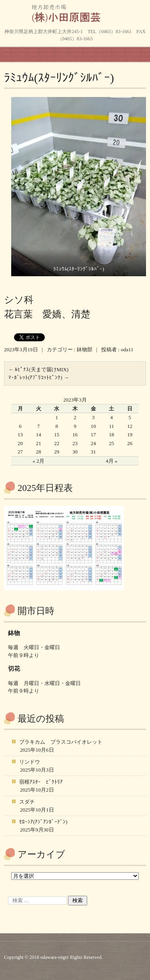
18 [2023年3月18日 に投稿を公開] (111, 435)
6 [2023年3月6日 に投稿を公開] (20, 426)
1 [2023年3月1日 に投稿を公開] (57, 417)
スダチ (27, 802)
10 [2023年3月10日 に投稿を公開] (93, 426)
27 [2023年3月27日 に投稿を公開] (20, 452)
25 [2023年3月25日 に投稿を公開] (111, 443)
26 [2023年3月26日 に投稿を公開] (130, 443)
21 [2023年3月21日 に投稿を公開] (39, 443)
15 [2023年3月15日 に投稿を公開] (57, 435)
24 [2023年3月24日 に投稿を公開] (93, 443)
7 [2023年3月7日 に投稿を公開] (39, 426)
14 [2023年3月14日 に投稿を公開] (39, 435)
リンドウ (30, 762)
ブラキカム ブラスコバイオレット (61, 742)
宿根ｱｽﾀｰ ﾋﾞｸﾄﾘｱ (41, 782)
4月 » (111, 461)
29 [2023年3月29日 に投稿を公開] (57, 452)
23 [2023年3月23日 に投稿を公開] (75, 443)
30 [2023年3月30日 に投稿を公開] (75, 452)
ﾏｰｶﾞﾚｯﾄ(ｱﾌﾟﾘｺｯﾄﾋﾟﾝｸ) (39, 377)
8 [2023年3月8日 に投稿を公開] (57, 426)
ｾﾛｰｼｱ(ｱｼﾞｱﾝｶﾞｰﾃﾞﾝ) (43, 822)
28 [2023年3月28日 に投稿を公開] (39, 452)
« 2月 (39, 461)
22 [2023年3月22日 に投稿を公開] (57, 443)
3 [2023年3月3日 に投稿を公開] (93, 417)
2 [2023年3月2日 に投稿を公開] (75, 417)
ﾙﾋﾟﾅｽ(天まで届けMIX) (38, 369)
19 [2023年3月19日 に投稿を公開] (130, 435)
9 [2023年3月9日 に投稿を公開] (75, 426)
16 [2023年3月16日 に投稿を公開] (75, 435)
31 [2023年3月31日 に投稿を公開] (93, 452)
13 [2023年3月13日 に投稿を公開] (20, 435)
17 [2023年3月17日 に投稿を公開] (93, 435)
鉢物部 (85, 349)
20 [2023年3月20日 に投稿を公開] (20, 443)
